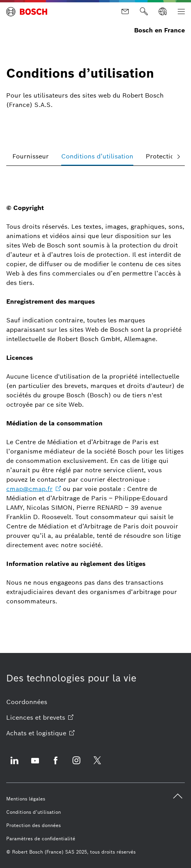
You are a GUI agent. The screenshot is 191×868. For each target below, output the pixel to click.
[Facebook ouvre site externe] (56, 765)
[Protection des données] (34, 825)
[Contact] (125, 12)
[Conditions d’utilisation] (34, 812)
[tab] (31, 156)
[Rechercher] (144, 12)
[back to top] (178, 796)
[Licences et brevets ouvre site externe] (40, 718)
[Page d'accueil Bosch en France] (27, 12)
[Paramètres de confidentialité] (41, 839)
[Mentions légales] (26, 799)
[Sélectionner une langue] (163, 12)
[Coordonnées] (27, 702)
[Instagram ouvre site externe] (76, 765)
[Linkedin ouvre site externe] (14, 765)
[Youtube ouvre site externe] (35, 765)
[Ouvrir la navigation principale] (181, 12)
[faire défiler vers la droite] (179, 156)
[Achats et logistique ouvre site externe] (40, 733)
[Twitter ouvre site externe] (97, 765)
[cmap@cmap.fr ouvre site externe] (34, 489)
